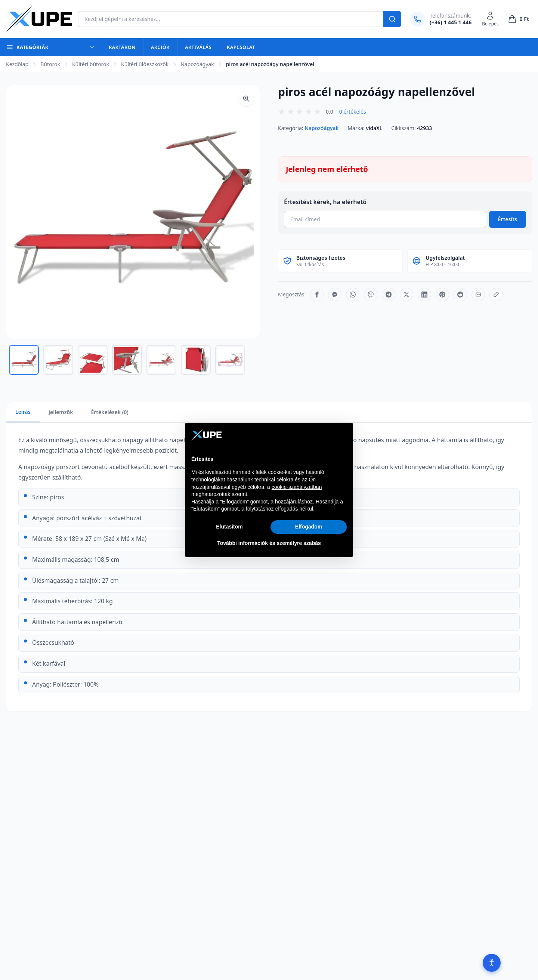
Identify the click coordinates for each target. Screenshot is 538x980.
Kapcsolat (241, 47)
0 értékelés (353, 112)
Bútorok (50, 64)
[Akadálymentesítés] (492, 963)
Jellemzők (61, 412)
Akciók (160, 47)
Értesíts (508, 219)
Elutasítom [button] (229, 527)
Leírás (23, 412)
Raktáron (122, 47)
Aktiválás (198, 47)
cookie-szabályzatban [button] (297, 487)
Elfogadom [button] (309, 527)
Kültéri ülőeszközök (145, 64)
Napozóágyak (197, 64)
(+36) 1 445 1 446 (451, 22)
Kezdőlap (17, 64)
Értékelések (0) (109, 412)
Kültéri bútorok (91, 64)
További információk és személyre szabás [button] (269, 543)
